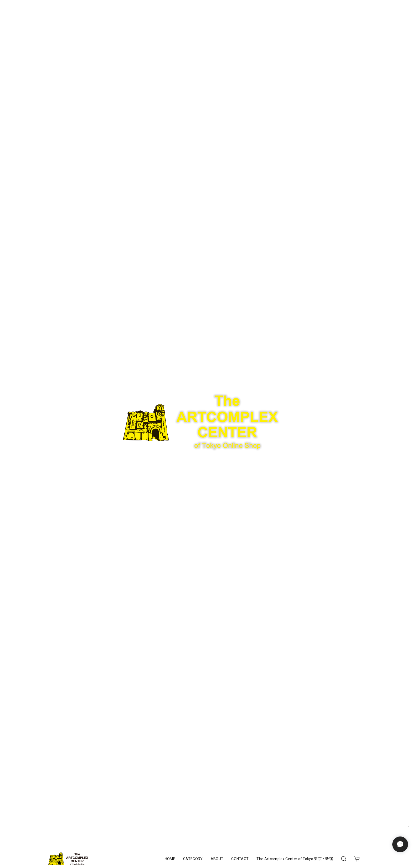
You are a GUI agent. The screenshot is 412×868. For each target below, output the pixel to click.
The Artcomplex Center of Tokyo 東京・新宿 (295, 859)
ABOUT (217, 859)
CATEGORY (193, 859)
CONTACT (240, 859)
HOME (170, 859)
